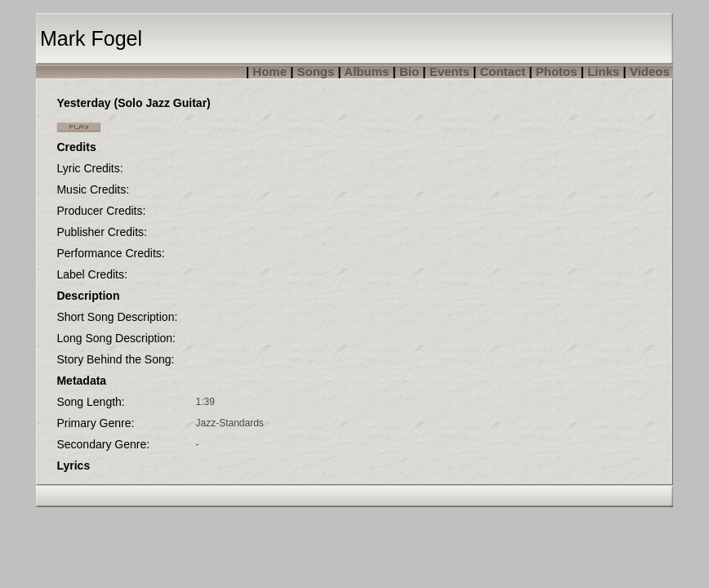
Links (603, 71)
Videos (650, 71)
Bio (409, 71)
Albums (366, 71)
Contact (502, 71)
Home (270, 71)
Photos (557, 71)
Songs (316, 71)
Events (450, 71)
